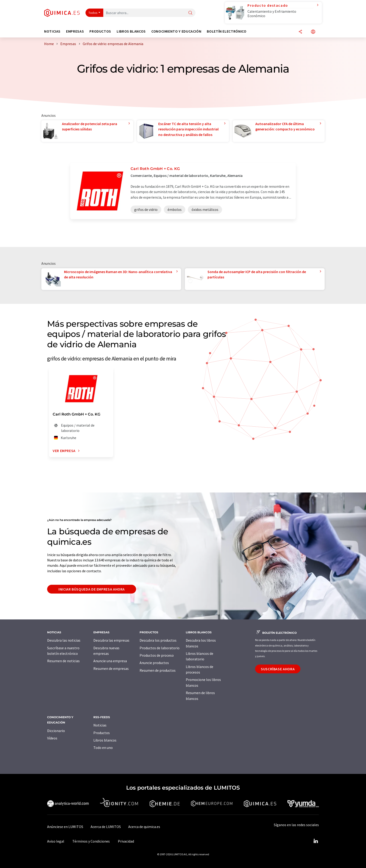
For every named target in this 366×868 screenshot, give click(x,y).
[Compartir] (300, 32)
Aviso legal (56, 841)
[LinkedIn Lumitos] (316, 841)
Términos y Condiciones (91, 841)
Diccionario (56, 731)
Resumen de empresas (111, 668)
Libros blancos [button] (131, 31)
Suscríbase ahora (278, 669)
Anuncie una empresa (110, 661)
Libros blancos (105, 740)
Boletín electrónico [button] (227, 31)
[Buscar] (190, 13)
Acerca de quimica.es (144, 827)
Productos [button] (100, 31)
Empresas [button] (75, 31)
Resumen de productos (158, 670)
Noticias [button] (52, 31)
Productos (102, 733)
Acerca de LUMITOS (106, 827)
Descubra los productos (158, 640)
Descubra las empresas (111, 640)
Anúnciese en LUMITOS (65, 827)
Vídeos (52, 738)
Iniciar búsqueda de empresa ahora (92, 589)
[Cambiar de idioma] (313, 32)
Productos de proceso (157, 655)
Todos (93, 13)
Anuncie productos (154, 663)
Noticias (100, 725)
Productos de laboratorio (160, 648)
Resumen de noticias (63, 661)
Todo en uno (103, 748)
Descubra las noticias (64, 640)
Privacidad (126, 841)
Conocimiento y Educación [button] (176, 31)
